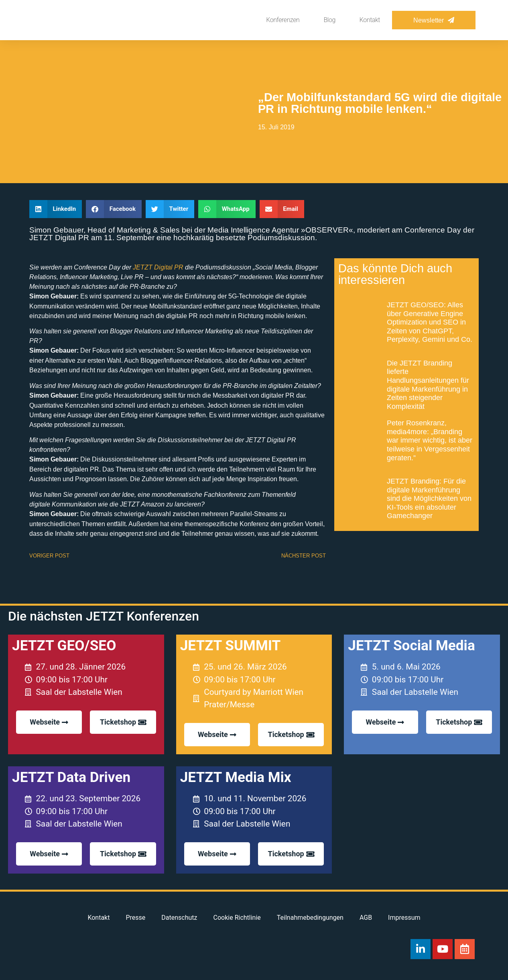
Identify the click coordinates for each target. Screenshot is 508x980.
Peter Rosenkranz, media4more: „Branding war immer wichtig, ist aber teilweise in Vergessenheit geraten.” (430, 440)
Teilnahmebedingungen (310, 918)
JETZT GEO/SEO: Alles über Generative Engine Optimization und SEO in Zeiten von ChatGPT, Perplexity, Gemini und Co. (430, 322)
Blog (329, 20)
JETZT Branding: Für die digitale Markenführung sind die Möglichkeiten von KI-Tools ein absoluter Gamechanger (429, 498)
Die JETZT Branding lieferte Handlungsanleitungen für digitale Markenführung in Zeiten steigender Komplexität (428, 385)
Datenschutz (179, 918)
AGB (366, 918)
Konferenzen (283, 20)
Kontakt (370, 20)
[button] (56, 209)
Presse (135, 918)
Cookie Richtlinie (237, 918)
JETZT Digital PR (158, 267)
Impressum (404, 918)
